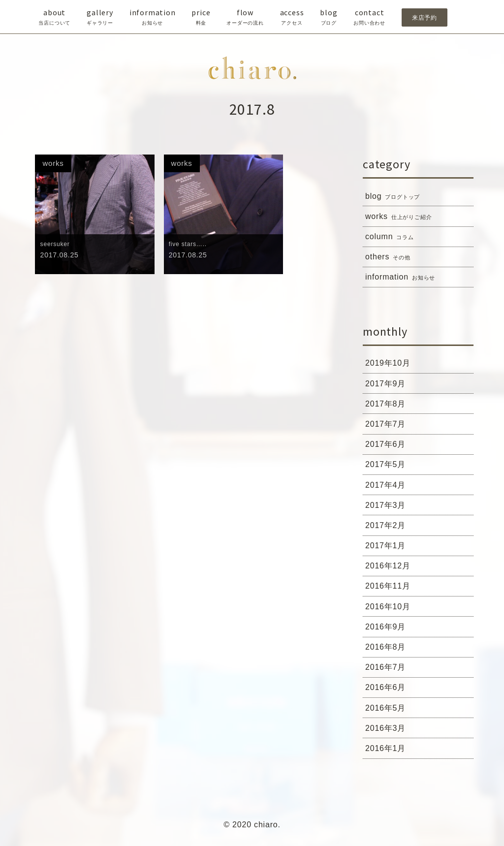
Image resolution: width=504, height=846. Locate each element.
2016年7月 (388, 671)
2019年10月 (390, 364)
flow (245, 17)
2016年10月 (390, 610)
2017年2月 (388, 528)
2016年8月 (388, 651)
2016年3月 (388, 733)
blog (329, 17)
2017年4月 (388, 487)
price (201, 17)
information (153, 17)
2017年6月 (388, 446)
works (400, 217)
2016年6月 (388, 691)
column (391, 237)
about (54, 17)
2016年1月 (388, 753)
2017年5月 (388, 467)
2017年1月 (388, 548)
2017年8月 (388, 405)
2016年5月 (388, 712)
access (292, 17)
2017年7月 (388, 426)
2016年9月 (388, 630)
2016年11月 (390, 589)
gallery (100, 17)
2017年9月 (388, 385)
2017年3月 (388, 507)
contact (369, 17)
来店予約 (425, 17)
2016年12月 (390, 569)
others (389, 258)
